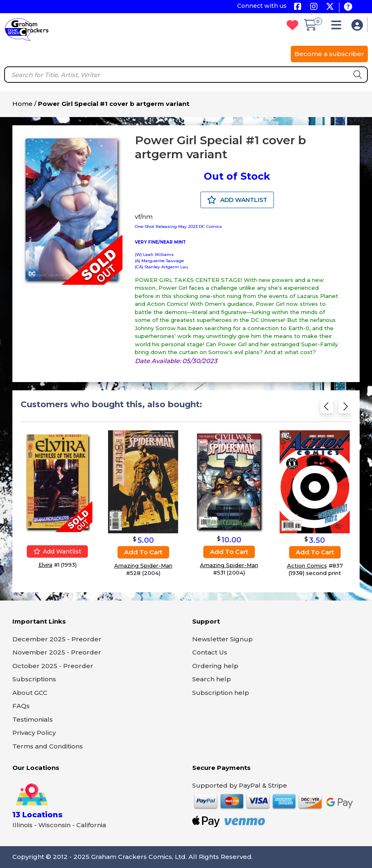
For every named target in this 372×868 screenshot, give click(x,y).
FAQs (21, 706)
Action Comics (307, 565)
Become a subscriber (329, 54)
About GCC (30, 693)
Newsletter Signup (222, 639)
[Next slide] (345, 409)
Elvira (45, 565)
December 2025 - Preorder (57, 639)
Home (22, 104)
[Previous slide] (327, 409)
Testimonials (33, 719)
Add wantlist (57, 551)
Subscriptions (34, 679)
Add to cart (143, 552)
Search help (212, 679)
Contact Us (210, 652)
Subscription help (221, 693)
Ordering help (215, 666)
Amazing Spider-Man (143, 565)
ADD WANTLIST (237, 200)
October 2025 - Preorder (53, 666)
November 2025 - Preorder (57, 652)
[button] (338, 27)
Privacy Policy (34, 733)
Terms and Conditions (48, 746)
